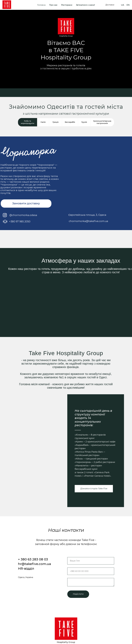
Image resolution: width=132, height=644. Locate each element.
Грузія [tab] (84, 122)
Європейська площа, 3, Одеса (87, 215)
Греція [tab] (56, 122)
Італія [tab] (43, 122)
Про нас (53, 5)
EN (128, 5)
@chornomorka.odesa (23, 215)
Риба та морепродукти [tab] (28, 122)
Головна (41, 5)
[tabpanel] (66, 185)
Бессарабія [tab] (70, 122)
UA (123, 5)
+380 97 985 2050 (20, 221)
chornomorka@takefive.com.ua (88, 221)
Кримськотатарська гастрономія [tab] (102, 122)
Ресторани (67, 5)
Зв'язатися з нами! (85, 5)
